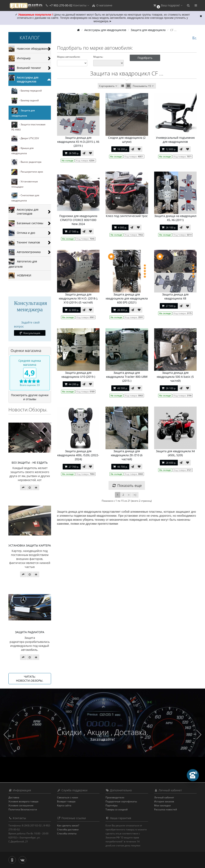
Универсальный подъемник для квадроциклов (175, 140)
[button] (168, 6)
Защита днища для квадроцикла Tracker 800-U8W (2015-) (127, 377)
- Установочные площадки (25, 184)
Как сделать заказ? (68, 825)
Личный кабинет (164, 797)
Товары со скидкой (117, 809)
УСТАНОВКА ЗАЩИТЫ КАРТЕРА (30, 545)
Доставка (14, 797)
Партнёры (112, 805)
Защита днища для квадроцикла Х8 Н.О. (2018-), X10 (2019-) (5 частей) (78, 298)
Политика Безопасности (23, 809)
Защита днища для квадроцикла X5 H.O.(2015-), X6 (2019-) (78, 142)
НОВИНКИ (20, 276)
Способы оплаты (67, 833)
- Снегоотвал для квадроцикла (25, 197)
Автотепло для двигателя (23, 264)
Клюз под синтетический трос (127, 216)
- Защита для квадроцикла (23, 113)
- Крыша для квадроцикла (23, 150)
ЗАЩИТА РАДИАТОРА (30, 632)
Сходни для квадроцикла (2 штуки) (127, 140)
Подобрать (145, 58)
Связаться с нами (68, 797)
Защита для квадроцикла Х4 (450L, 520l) (175, 453)
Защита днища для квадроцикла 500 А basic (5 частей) (175, 377)
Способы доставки (68, 829)
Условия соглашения (21, 805)
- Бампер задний (25, 101)
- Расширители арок (27, 172)
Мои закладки (162, 805)
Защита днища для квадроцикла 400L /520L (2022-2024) (78, 455)
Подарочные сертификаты (121, 801)
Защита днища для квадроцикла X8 (175, 296)
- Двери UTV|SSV (25, 139)
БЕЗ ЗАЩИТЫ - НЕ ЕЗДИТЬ (30, 463)
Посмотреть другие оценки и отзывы (30, 397)
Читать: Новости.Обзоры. (30, 679)
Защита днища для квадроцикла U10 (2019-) (78, 375)
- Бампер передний (27, 91)
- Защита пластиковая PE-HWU (28, 127)
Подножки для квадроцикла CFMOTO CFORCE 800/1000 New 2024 (78, 220)
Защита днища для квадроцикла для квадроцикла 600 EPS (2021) (127, 298)
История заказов (164, 801)
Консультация (30, 333)
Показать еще (127, 485)
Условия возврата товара (23, 801)
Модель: (98, 57)
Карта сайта (64, 805)
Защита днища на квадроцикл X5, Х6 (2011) (175, 218)
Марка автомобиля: (69, 57)
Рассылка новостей (166, 809)
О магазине (102, 5)
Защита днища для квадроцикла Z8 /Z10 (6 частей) (127, 455)
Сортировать (109, 86)
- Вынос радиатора (26, 162)
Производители (115, 797)
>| (135, 495)
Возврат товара (66, 801)
